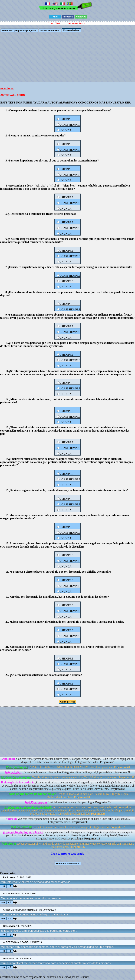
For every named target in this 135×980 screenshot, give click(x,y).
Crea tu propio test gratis (67, 854)
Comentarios (71, 30)
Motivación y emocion (16, 777)
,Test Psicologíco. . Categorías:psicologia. (68, 802)
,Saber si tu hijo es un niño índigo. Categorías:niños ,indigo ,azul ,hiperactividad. (68, 772)
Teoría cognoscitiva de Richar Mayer (32, 794)
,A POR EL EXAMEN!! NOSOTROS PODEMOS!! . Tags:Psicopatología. (68, 767)
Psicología (7, 88)
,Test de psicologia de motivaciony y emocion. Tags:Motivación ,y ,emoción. (68, 777)
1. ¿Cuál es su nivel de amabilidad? (28, 807)
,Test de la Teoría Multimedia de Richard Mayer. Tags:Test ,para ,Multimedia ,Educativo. (68, 796)
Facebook (68, 17)
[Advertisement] (67, 57)
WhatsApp (81, 17)
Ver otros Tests (76, 23)
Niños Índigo (14, 772)
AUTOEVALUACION (13, 95)
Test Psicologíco (36, 802)
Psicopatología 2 (17, 767)
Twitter (55, 17)
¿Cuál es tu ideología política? (23, 832)
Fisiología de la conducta (18, 782)
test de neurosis (22, 827)
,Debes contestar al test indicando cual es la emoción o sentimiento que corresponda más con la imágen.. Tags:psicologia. (68, 845)
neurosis (12, 819)
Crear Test (54, 23)
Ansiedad (9, 759)
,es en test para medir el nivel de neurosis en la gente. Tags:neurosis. (68, 827)
